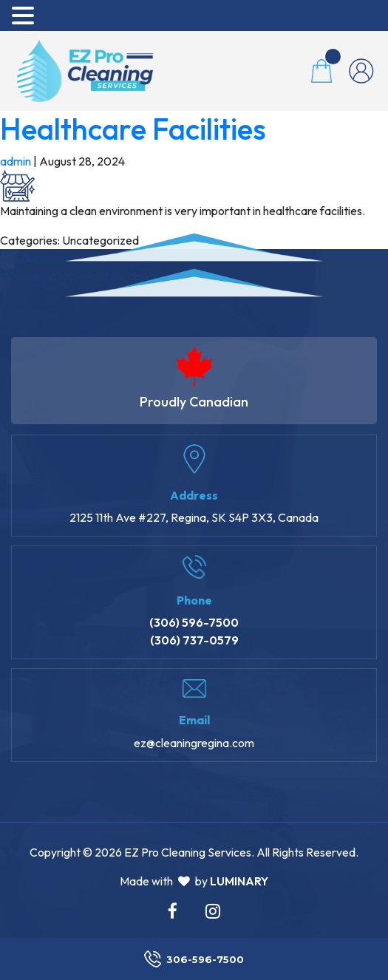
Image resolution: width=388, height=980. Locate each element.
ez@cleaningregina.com (194, 743)
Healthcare (133, 129)
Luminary (239, 881)
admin (16, 161)
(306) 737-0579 (194, 640)
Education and (77, 258)
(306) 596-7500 (194, 622)
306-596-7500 (194, 959)
